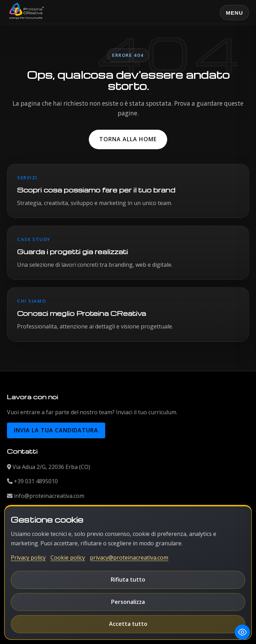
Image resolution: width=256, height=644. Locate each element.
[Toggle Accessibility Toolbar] (242, 632)
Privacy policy (28, 558)
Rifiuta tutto (128, 579)
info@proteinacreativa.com (49, 496)
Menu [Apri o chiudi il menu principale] (234, 13)
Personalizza (128, 602)
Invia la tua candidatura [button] (56, 430)
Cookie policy (68, 558)
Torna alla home (128, 139)
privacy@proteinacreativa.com (129, 558)
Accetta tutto (128, 624)
